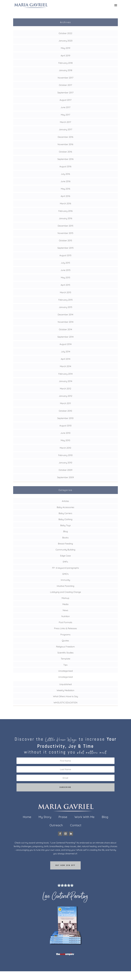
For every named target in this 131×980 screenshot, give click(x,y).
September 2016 (65, 159)
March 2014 (65, 366)
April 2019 (65, 56)
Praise (63, 817)
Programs (65, 635)
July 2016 (65, 174)
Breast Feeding (65, 544)
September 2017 (65, 93)
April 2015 (65, 285)
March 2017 (65, 122)
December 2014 (65, 315)
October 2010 (65, 411)
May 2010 (65, 440)
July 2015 (65, 263)
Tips (65, 665)
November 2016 (65, 144)
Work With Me (84, 817)
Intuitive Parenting (65, 586)
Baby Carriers (65, 513)
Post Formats (65, 622)
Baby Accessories (65, 507)
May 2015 (65, 277)
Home (27, 817)
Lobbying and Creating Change (65, 592)
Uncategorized (65, 677)
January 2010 (65, 463)
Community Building (65, 550)
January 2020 (65, 41)
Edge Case (65, 556)
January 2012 (65, 396)
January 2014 (65, 381)
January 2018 (65, 70)
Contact (76, 826)
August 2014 (65, 344)
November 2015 (65, 233)
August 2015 (65, 255)
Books (65, 538)
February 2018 (65, 63)
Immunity (65, 580)
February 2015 (65, 300)
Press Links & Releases (65, 628)
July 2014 (65, 352)
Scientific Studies (65, 653)
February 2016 (65, 211)
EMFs (65, 562)
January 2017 (65, 129)
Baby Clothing (65, 519)
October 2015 (65, 240)
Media (65, 604)
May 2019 (65, 48)
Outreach (56, 826)
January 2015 (65, 307)
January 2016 (65, 218)
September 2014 (65, 337)
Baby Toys (65, 525)
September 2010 (65, 418)
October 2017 (65, 85)
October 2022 (65, 33)
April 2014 (65, 359)
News (65, 610)
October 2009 (65, 470)
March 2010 (65, 448)
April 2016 (65, 196)
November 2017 (65, 78)
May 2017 (65, 115)
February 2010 (65, 455)
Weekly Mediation (65, 690)
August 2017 (65, 100)
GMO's (65, 574)
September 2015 (65, 248)
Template (65, 659)
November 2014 (65, 322)
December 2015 (65, 226)
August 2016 (65, 166)
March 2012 (65, 389)
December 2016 (65, 137)
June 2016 (65, 181)
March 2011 (65, 403)
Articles (65, 501)
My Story (45, 817)
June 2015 (65, 270)
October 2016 (65, 152)
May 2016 (65, 189)
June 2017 (65, 107)
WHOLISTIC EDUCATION (65, 703)
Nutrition (65, 616)
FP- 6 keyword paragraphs (65, 568)
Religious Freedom (65, 647)
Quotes (65, 641)
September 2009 (65, 477)
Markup (65, 598)
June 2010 (65, 433)
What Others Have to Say (65, 696)
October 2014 (65, 329)
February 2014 (65, 374)
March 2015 (65, 292)
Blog (65, 531)
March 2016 (65, 203)
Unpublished (65, 684)
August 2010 (65, 426)
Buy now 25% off (65, 865)
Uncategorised (65, 671)
